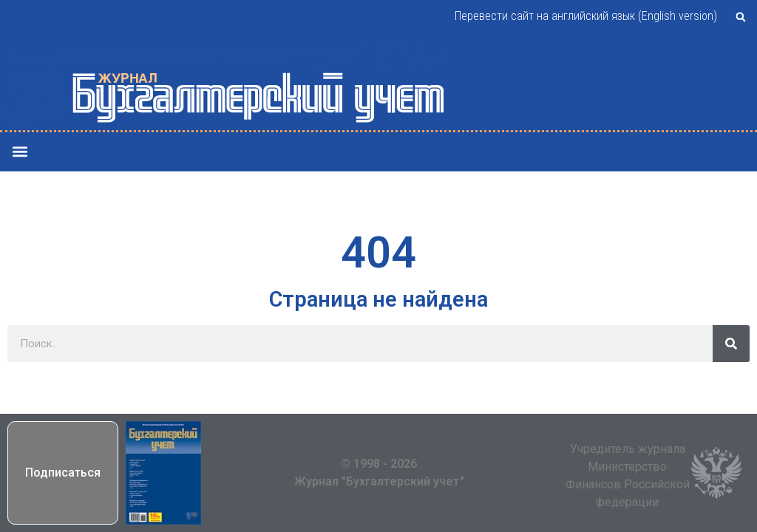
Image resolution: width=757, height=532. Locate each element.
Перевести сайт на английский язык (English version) (586, 16)
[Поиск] (731, 344)
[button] (741, 17)
